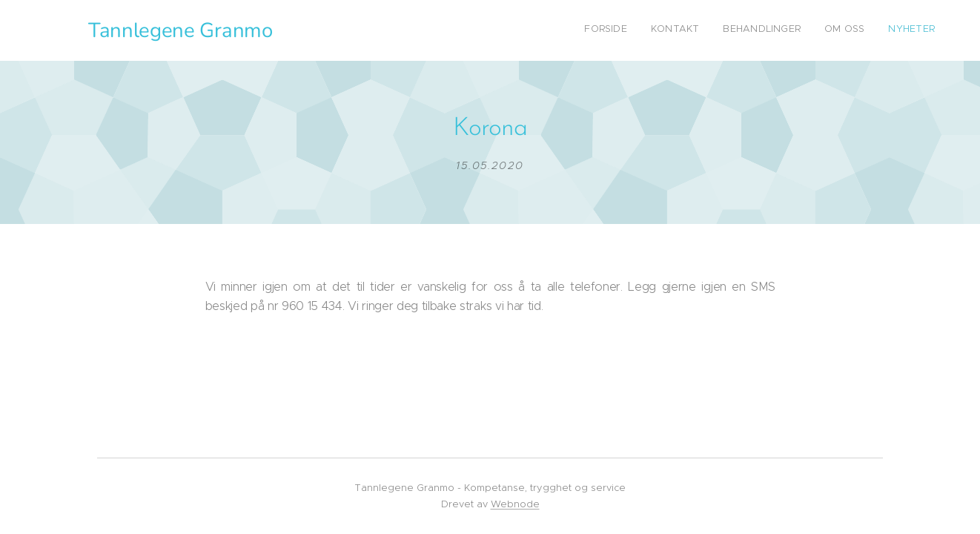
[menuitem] (844, 30)
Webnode (515, 504)
